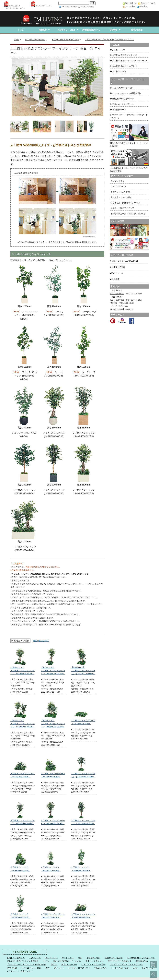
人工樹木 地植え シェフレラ (123, 66)
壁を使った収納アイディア (122, 208)
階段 (80, 958)
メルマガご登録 (119, 267)
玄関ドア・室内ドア (16, 958)
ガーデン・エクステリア (79, 968)
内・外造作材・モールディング (141, 958)
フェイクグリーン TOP (121, 88)
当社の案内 (143, 6)
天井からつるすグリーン (122, 104)
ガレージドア (51, 958)
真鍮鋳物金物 (142, 961)
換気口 (54, 964)
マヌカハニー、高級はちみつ (20, 971)
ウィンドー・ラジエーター (93, 964)
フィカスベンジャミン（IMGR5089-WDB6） (26, 376)
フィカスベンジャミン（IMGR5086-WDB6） (26, 315)
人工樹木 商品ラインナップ (123, 55)
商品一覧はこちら (41, 641)
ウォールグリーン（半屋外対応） (126, 93)
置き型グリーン (118, 110)
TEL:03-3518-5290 (117, 294)
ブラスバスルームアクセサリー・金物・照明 (27, 964)
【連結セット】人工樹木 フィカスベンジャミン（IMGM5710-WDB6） (83, 671)
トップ (21, 30)
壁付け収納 (12, 968)
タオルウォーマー (69, 964)
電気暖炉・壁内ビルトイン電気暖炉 (23, 961)
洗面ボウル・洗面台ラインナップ (125, 203)
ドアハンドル (35, 958)
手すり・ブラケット (94, 961)
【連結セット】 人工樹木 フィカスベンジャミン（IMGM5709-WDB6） (53, 671)
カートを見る (130, 6)
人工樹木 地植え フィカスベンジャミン (128, 61)
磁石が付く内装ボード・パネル (67, 961)
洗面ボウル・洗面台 (114, 958)
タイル (46, 961)
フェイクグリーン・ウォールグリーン (127, 964)
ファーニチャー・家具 (31, 968)
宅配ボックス (100, 968)
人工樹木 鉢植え (118, 71)
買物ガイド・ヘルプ (148, 3)
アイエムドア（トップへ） (44, 6)
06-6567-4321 (119, 300)
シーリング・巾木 (118, 186)
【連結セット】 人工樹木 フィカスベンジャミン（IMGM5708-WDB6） (23, 671)
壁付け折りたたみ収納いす (120, 961)
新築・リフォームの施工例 (125, 261)
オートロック (68, 958)
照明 (47, 968)
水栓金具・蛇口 (93, 958)
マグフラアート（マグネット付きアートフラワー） (129, 116)
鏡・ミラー (59, 968)
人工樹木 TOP (117, 50)
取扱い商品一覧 (131, 3)
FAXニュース (118, 273)
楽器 (135, 968)
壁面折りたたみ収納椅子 (121, 192)
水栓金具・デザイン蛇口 (121, 197)
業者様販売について (90, 30)
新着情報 (116, 279)
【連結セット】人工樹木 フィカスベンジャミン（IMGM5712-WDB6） (53, 724)
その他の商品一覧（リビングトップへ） (128, 214)
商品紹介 (43, 30)
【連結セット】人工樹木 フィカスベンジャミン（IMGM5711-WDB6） (23, 724)
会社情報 (113, 30)
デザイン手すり (117, 181)
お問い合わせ (137, 30)
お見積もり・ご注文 (66, 30)
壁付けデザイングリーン (122, 99)
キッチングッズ (148, 968)
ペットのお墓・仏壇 (120, 968)
